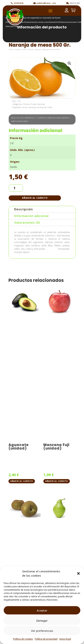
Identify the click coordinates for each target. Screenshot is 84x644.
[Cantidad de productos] (16, 188)
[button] (78, 573)
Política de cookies (23, 639)
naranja (32, 107)
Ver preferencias (42, 631)
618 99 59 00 (19, 3)
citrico (25, 107)
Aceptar (42, 610)
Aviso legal (65, 639)
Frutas (24, 49)
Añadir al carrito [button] (22, 481)
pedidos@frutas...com (46, 3)
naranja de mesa (44, 107)
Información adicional (31, 216)
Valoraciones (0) (27, 223)
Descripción (24, 209)
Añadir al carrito (35, 198)
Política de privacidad (46, 639)
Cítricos (31, 49)
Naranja (38, 49)
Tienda (17, 49)
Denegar (42, 621)
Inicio (11, 49)
